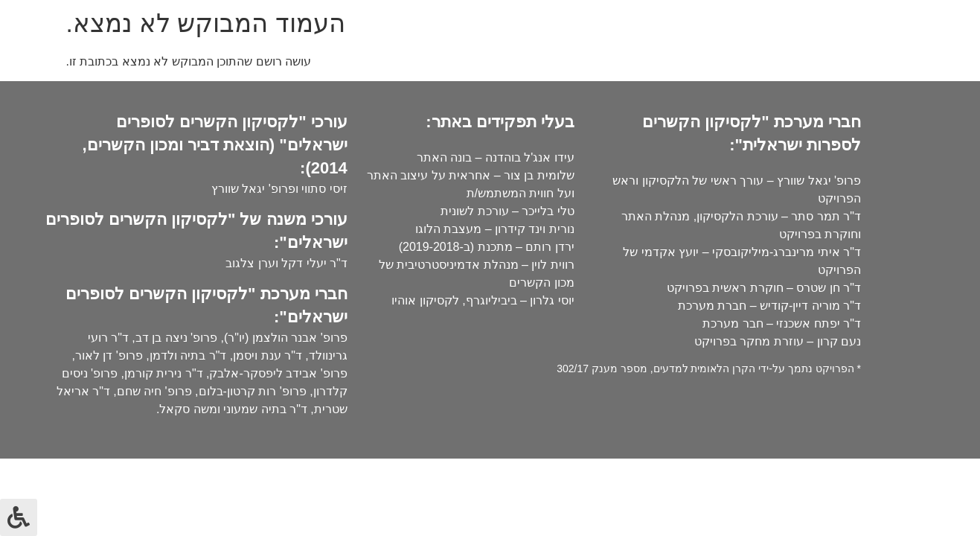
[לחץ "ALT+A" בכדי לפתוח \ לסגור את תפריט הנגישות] (19, 517)
